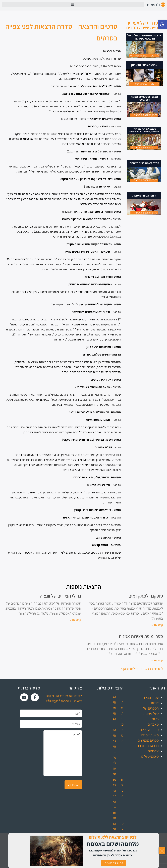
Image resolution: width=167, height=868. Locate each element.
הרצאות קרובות (148, 746)
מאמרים (153, 724)
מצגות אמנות (150, 735)
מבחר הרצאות (149, 730)
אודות (155, 703)
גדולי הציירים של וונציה (60, 596)
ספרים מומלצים (148, 740)
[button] (163, 24)
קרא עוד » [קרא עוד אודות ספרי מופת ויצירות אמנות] (157, 660)
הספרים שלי (151, 708)
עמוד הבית (151, 698)
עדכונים (153, 751)
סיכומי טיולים (150, 756)
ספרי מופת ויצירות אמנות (141, 636)
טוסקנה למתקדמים (146, 596)
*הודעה (63, 753)
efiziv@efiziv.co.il (59, 701)
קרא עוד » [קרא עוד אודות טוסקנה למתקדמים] (157, 625)
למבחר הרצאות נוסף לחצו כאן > (142, 669)
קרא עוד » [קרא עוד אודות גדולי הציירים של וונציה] (75, 620)
